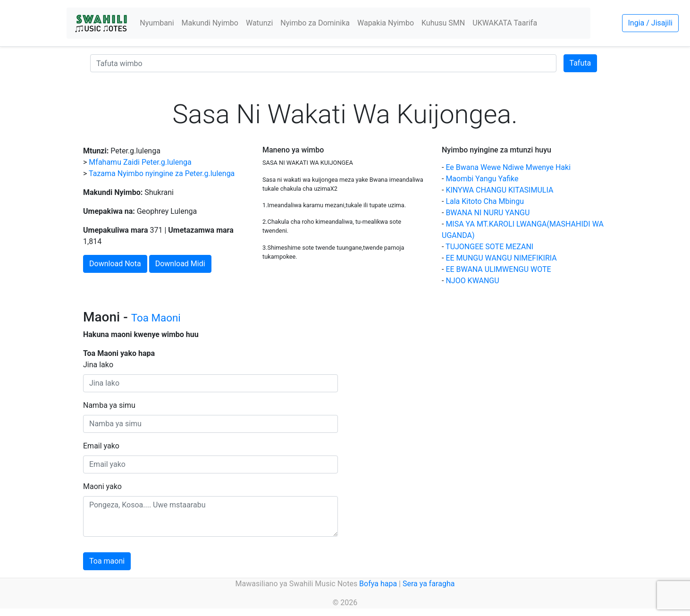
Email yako (101, 446)
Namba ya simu (109, 405)
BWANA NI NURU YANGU (488, 213)
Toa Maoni (156, 318)
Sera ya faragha (429, 584)
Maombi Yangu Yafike (482, 179)
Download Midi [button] (180, 264)
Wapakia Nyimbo (386, 23)
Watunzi (259, 23)
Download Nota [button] (115, 264)
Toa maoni (107, 561)
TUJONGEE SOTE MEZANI (489, 247)
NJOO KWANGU (472, 281)
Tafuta (581, 63)
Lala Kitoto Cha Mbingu (485, 201)
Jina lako (98, 365)
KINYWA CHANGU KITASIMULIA (499, 190)
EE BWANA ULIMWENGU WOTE (498, 269)
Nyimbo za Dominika (315, 23)
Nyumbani (157, 23)
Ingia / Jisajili (650, 23)
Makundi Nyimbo (210, 23)
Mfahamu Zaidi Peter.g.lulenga (140, 162)
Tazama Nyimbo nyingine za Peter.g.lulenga (162, 173)
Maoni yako (102, 486)
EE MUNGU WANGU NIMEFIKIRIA (501, 258)
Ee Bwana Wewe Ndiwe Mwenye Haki (508, 167)
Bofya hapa (378, 584)
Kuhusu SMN (443, 23)
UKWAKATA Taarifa (505, 23)
